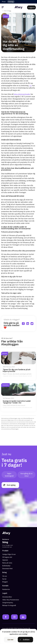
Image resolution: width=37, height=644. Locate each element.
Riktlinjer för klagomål (9, 605)
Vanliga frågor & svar (9, 554)
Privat (4, 2)
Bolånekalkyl (6, 566)
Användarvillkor (7, 597)
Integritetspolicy (8, 603)
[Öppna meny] (3, 7)
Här (30, 86)
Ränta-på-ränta (7, 563)
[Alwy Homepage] (19, 8)
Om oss (5, 576)
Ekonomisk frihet (7, 569)
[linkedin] (29, 16)
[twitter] (33, 16)
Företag (11, 2)
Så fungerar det (7, 557)
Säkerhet (5, 560)
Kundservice (6, 589)
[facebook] (24, 16)
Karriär (4, 579)
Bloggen (5, 582)
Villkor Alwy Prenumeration (11, 600)
